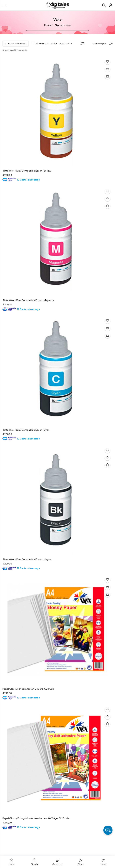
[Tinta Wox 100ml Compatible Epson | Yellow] (57, 111)
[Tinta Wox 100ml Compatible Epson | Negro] (57, 500)
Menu (4, 5)
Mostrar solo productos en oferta (54, 43)
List (82, 44)
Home (48, 25)
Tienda (58, 25)
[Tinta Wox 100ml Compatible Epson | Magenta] (57, 241)
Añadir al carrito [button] (108, 76)
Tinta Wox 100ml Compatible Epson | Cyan (26, 430)
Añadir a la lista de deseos (108, 62)
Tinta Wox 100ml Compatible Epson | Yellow (27, 171)
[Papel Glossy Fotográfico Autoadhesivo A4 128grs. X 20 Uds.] (57, 759)
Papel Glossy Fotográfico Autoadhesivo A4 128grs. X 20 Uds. (36, 818)
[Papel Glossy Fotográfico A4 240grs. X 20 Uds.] (57, 629)
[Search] (104, 5)
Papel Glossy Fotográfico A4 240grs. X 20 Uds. (28, 689)
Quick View (108, 69)
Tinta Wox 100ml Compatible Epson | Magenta (28, 300)
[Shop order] (103, 44)
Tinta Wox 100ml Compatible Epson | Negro (27, 559)
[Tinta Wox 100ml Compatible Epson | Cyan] (57, 370)
